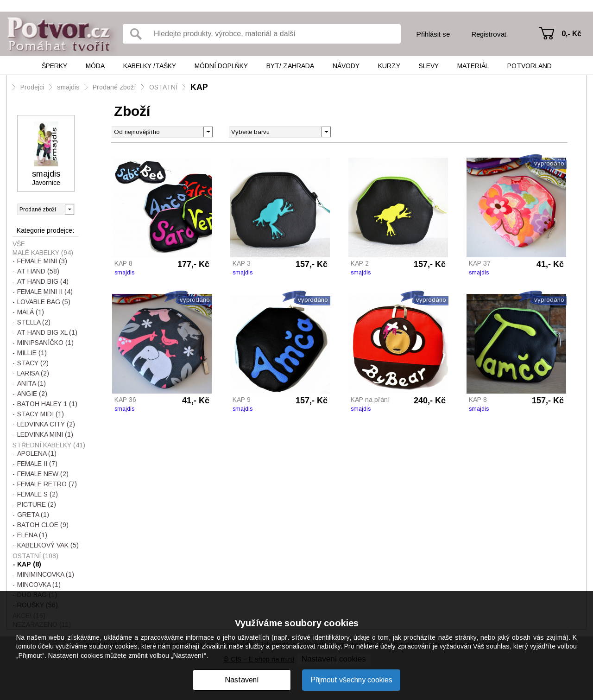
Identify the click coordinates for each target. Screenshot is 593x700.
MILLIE (32, 353)
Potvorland (530, 66)
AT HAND (38, 271)
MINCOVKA (39, 585)
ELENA (32, 535)
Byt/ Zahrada (290, 66)
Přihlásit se (433, 34)
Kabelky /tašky (150, 66)
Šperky (54, 66)
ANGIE (32, 394)
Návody (346, 66)
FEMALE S (38, 494)
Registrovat (489, 34)
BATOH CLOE (43, 525)
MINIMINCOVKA (46, 574)
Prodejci (32, 87)
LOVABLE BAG (44, 302)
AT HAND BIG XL (47, 332)
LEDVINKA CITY (46, 424)
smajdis (68, 87)
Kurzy (389, 66)
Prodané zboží (114, 87)
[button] (326, 131)
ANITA (32, 383)
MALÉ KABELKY (43, 253)
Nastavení (242, 680)
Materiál (473, 66)
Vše (19, 244)
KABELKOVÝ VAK (48, 545)
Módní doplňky (221, 66)
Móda (95, 66)
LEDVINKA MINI (45, 434)
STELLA (34, 322)
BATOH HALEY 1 (47, 404)
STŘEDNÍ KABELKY (49, 445)
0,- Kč (571, 34)
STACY (33, 363)
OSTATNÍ (163, 87)
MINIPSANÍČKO (45, 343)
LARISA (33, 373)
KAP (199, 87)
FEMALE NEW (43, 474)
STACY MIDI (41, 414)
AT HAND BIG (43, 281)
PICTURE (37, 504)
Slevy (429, 66)
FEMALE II (37, 464)
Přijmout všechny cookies (351, 680)
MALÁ (31, 312)
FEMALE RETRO (47, 484)
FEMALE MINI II (45, 292)
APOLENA (37, 453)
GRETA (33, 515)
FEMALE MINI (42, 261)
